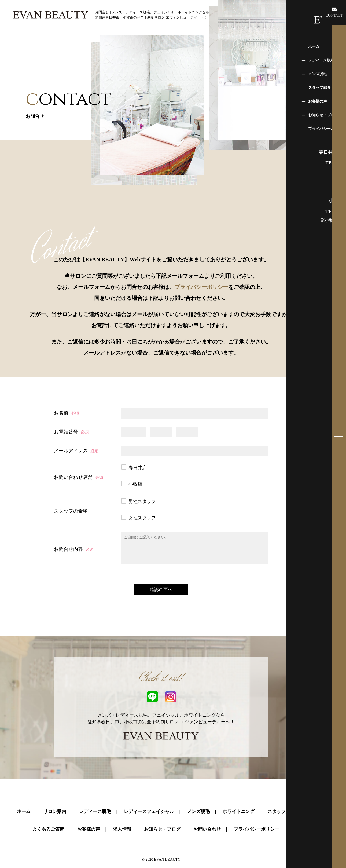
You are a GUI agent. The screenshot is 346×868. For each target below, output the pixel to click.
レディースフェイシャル (149, 798)
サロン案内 (55, 798)
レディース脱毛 (95, 798)
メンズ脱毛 (198, 798)
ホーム (24, 798)
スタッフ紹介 (281, 798)
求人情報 (122, 816)
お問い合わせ (207, 816)
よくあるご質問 (48, 816)
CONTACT (334, 12)
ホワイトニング (239, 798)
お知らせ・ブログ (162, 816)
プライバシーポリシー (201, 287)
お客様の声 (89, 816)
